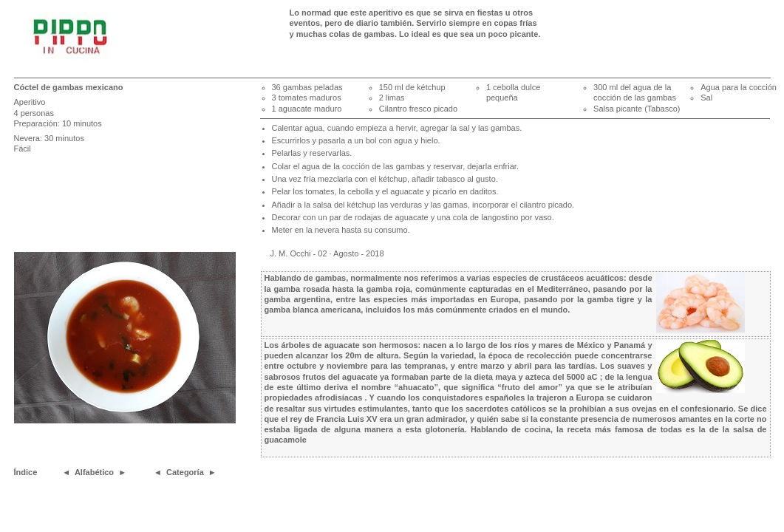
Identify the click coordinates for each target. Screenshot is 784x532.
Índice (26, 472)
